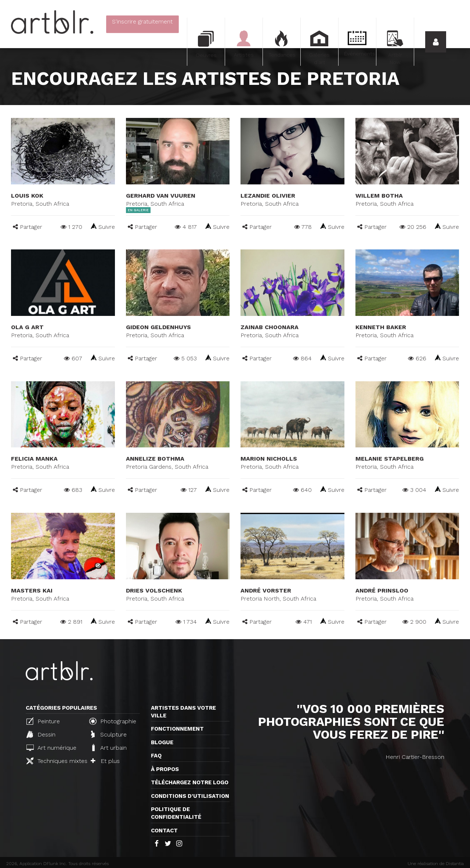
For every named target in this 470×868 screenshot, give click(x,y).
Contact (164, 831)
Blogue (162, 742)
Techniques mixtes (55, 761)
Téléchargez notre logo (190, 782)
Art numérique (51, 748)
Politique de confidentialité (176, 813)
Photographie (113, 721)
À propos (165, 769)
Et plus (105, 761)
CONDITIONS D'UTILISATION (190, 796)
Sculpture (109, 734)
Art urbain (109, 748)
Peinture (43, 721)
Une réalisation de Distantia (436, 864)
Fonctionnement (177, 729)
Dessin (41, 734)
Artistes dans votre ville (183, 712)
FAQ (156, 756)
